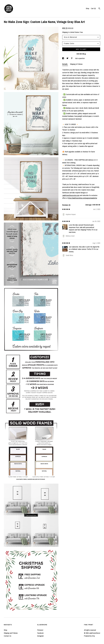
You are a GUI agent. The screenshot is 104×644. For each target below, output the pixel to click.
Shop (88, 8)
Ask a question (80, 58)
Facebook (40, 633)
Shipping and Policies (11, 633)
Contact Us (8, 636)
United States (75, 32)
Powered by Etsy (89, 636)
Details (65, 64)
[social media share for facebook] (63, 58)
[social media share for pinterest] (72, 58)
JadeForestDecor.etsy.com (71, 195)
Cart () (93, 8)
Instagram (40, 636)
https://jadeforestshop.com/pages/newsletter (82, 198)
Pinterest (40, 630)
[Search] (99, 9)
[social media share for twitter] (68, 58)
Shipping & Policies (76, 64)
